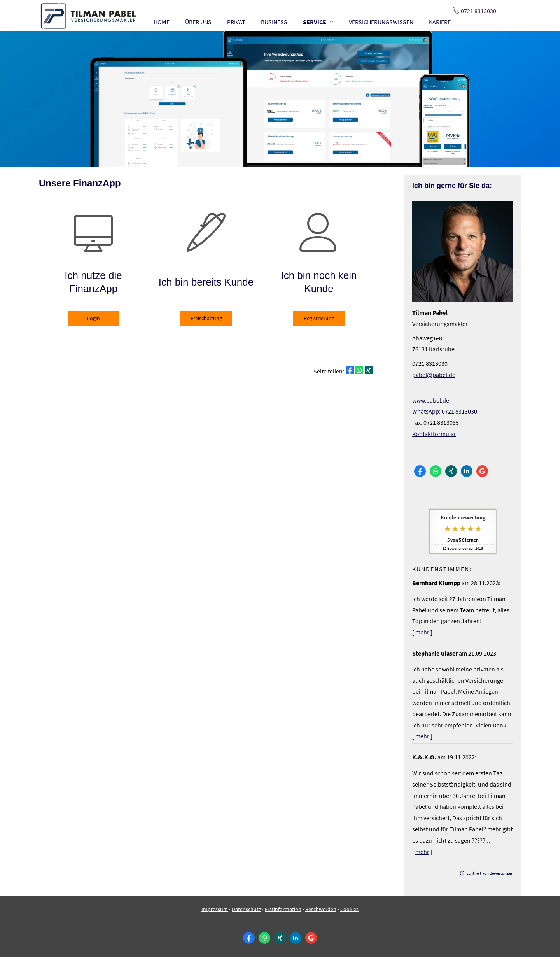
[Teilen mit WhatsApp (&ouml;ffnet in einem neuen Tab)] (359, 370)
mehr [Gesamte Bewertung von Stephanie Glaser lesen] (422, 736)
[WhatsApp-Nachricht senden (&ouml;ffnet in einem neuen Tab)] (436, 471)
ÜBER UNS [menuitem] (198, 22)
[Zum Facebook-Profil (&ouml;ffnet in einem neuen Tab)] (420, 471)
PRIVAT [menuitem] (236, 22)
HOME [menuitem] (162, 22)
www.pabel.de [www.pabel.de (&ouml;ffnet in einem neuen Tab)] (431, 400)
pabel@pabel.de (434, 375)
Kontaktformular (434, 434)
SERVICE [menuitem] (315, 22)
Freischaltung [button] (206, 318)
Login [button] (94, 318)
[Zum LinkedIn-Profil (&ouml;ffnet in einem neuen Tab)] (467, 471)
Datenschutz (246, 909)
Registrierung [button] (319, 318)
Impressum (215, 909)
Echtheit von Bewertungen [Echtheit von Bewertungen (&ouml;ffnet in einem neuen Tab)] (490, 873)
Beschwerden (321, 909)
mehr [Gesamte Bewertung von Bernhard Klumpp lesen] (422, 632)
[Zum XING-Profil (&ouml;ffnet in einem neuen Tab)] (451, 471)
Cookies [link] (349, 909)
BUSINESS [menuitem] (274, 22)
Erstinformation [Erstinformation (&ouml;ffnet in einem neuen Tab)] (283, 909)
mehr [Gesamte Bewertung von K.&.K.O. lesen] (422, 852)
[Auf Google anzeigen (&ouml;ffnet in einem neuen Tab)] (482, 471)
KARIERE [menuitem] (440, 22)
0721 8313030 (479, 11)
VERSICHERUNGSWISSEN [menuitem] (381, 22)
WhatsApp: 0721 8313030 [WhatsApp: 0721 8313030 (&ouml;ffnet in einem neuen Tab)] (445, 411)
